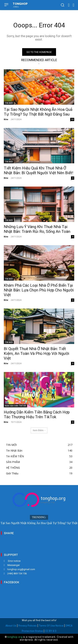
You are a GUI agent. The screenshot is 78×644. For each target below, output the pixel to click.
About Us (11, 626)
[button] (62, 5)
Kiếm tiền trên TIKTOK (15, 406)
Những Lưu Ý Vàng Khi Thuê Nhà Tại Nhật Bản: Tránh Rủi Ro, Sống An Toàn (37, 229)
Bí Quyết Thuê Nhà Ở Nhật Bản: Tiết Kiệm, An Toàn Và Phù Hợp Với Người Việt (37, 354)
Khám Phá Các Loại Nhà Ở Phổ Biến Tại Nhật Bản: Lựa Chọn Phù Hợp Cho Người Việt (39, 290)
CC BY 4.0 (51, 631)
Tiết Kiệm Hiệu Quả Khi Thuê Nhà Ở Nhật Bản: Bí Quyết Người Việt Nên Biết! (38, 170)
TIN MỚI (9, 103)
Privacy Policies (28, 626)
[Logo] (39, 500)
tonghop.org (15, 637)
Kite (6, 119)
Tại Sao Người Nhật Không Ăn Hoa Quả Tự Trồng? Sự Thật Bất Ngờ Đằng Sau (38, 112)
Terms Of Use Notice (51, 626)
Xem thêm (39, 430)
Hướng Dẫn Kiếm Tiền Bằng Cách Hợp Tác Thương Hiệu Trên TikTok (37, 415)
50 (72, 119)
